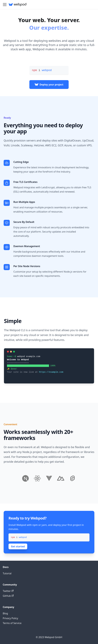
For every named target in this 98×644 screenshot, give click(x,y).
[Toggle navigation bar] (5, 5)
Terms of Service (12, 623)
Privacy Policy (10, 618)
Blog (5, 613)
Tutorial (7, 573)
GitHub (8, 596)
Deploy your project (49, 85)
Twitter (8, 591)
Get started (18, 546)
